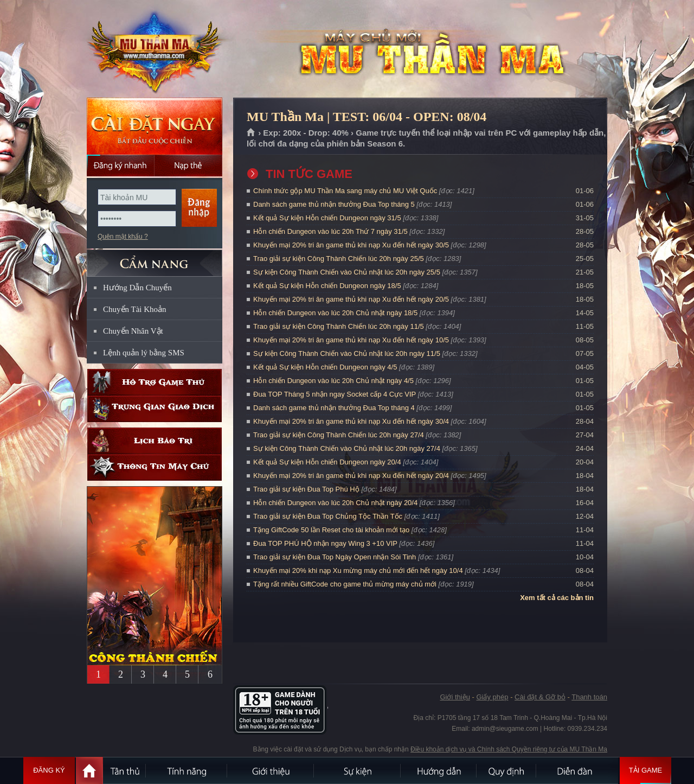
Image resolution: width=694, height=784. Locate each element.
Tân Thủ (125, 770)
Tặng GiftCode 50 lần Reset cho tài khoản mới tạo (331, 530)
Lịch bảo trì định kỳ (155, 441)
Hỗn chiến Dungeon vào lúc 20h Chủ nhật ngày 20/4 (335, 503)
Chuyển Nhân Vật (133, 331)
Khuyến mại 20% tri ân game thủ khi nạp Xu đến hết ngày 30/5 (351, 245)
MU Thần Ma (154, 49)
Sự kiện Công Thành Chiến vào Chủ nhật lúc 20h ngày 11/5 (347, 353)
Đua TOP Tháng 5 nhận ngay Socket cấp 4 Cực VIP (335, 394)
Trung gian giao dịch (155, 409)
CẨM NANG (155, 259)
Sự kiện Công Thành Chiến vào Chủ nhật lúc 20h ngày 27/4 (347, 448)
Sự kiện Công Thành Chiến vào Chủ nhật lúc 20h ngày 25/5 (347, 272)
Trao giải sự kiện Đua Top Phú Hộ (306, 489)
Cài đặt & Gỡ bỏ (540, 697)
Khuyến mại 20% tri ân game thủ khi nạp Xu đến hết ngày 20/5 (351, 299)
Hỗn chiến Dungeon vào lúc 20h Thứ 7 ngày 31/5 (330, 231)
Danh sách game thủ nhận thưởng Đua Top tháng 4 (334, 408)
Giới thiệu (455, 697)
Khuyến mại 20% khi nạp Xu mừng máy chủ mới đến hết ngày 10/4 (358, 571)
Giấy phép (492, 697)
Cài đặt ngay (155, 126)
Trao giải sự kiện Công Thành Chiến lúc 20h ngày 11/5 (339, 326)
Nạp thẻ (188, 165)
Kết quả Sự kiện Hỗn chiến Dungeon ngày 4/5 (325, 367)
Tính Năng (187, 770)
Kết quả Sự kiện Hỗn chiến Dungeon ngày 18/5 (327, 286)
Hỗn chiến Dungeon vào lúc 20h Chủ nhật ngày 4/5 (333, 381)
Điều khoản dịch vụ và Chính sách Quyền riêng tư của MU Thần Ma (509, 749)
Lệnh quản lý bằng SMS (144, 353)
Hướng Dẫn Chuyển (137, 288)
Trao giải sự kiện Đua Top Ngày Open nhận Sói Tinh (335, 557)
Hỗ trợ (155, 382)
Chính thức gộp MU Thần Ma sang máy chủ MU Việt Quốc (345, 191)
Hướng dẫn (439, 770)
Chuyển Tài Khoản (135, 309)
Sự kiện (358, 770)
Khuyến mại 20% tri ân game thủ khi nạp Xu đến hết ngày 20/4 (351, 476)
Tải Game (645, 770)
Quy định (507, 770)
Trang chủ (251, 133)
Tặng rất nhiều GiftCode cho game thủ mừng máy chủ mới (345, 584)
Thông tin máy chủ (155, 467)
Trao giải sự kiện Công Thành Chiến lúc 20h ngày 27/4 (339, 435)
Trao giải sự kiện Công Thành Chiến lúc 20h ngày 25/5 (339, 259)
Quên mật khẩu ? (123, 237)
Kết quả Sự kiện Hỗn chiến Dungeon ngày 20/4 (327, 462)
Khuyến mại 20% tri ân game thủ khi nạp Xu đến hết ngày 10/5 (351, 340)
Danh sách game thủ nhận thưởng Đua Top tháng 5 (334, 204)
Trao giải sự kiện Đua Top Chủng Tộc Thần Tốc (328, 516)
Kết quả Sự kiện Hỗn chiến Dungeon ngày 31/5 (327, 218)
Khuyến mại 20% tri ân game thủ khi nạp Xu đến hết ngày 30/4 (351, 421)
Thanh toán (589, 697)
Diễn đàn (577, 770)
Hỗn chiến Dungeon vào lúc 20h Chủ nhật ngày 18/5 (335, 313)
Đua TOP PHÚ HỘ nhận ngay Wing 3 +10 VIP (325, 543)
